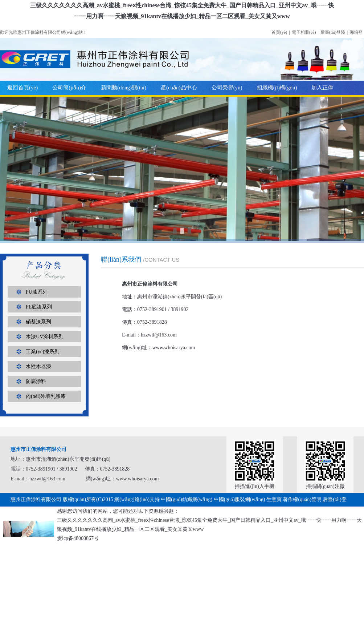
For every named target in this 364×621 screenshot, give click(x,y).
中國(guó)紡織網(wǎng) (187, 499)
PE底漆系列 (39, 307)
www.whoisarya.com (173, 348)
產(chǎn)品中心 (179, 88)
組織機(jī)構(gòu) (277, 88)
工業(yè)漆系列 (43, 352)
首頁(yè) (279, 32)
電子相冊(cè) (304, 32)
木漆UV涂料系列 (45, 337)
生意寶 (274, 499)
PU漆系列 (37, 292)
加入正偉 (322, 88)
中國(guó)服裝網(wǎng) (240, 499)
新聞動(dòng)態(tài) (124, 88)
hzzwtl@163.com (159, 335)
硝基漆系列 (38, 322)
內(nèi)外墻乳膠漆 (46, 396)
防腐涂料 (36, 381)
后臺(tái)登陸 (333, 32)
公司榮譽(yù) (227, 88)
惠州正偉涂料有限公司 (36, 499)
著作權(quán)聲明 (302, 499)
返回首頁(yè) (23, 88)
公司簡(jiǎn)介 (69, 88)
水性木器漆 (38, 366)
